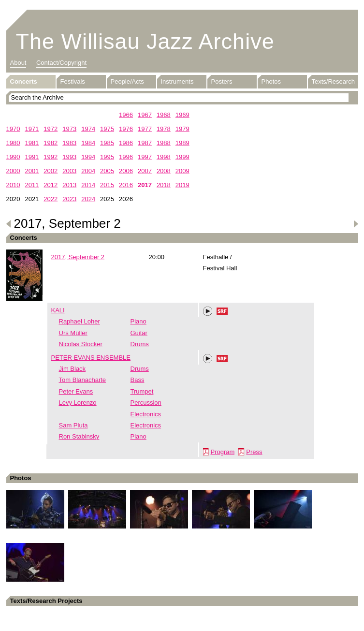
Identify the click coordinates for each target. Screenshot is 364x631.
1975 (107, 129)
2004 (88, 171)
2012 (51, 185)
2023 (69, 199)
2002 (51, 171)
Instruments (177, 81)
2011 (32, 185)
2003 (69, 171)
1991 (32, 157)
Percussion (146, 403)
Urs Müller (73, 333)
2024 (88, 199)
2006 (126, 171)
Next (356, 224)
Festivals (73, 81)
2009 (182, 171)
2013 (69, 185)
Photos (271, 81)
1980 (13, 143)
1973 (69, 129)
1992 (51, 157)
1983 (69, 143)
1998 (164, 157)
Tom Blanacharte (83, 380)
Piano (138, 321)
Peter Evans (76, 391)
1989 (182, 143)
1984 (88, 143)
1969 (182, 115)
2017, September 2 (78, 257)
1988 (164, 143)
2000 (13, 171)
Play (208, 311)
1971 (32, 129)
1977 (145, 129)
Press (254, 452)
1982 (51, 143)
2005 (107, 171)
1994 (88, 157)
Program (223, 452)
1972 (51, 129)
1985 (107, 143)
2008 (164, 171)
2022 (51, 199)
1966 (126, 115)
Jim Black (73, 369)
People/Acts (127, 81)
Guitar (139, 333)
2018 (164, 185)
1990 (13, 157)
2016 (126, 185)
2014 (88, 185)
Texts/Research (334, 81)
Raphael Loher (80, 321)
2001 (32, 171)
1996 (126, 157)
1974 (88, 129)
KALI (58, 310)
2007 (145, 171)
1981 (32, 143)
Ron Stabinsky (79, 436)
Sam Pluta (73, 425)
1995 (107, 157)
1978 (164, 129)
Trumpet (142, 391)
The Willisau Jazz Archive (145, 41)
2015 (107, 185)
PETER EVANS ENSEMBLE (91, 358)
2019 (182, 185)
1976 (126, 129)
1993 (69, 157)
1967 (145, 115)
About (18, 63)
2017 (145, 185)
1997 (145, 157)
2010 (13, 185)
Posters (222, 81)
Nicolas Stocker (81, 344)
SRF (222, 312)
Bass (138, 380)
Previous (9, 224)
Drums (140, 344)
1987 (145, 143)
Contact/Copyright (61, 63)
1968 (164, 115)
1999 (182, 157)
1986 (126, 143)
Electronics (146, 414)
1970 (13, 129)
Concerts (24, 81)
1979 (182, 129)
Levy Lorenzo (78, 403)
